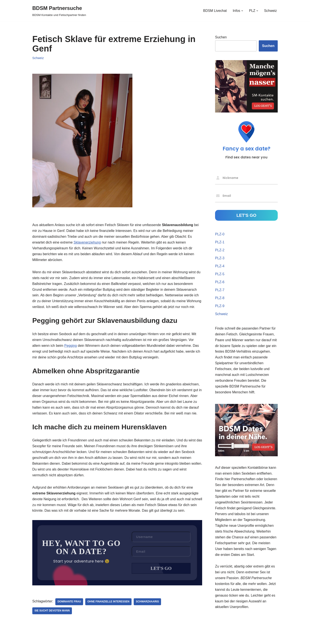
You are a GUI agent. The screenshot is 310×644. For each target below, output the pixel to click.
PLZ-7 (220, 290)
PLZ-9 (220, 306)
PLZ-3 (220, 258)
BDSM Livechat (215, 11)
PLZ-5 (220, 274)
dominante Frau (69, 610)
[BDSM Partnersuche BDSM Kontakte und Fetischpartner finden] (59, 11)
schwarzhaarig (148, 610)
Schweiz (270, 11)
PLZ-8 (220, 298)
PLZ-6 (220, 282)
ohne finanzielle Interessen (109, 610)
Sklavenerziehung (88, 243)
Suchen (221, 37)
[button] (242, 11)
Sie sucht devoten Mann (52, 619)
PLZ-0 (220, 234)
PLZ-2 (220, 250)
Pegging (71, 352)
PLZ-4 (220, 266)
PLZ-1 (220, 242)
